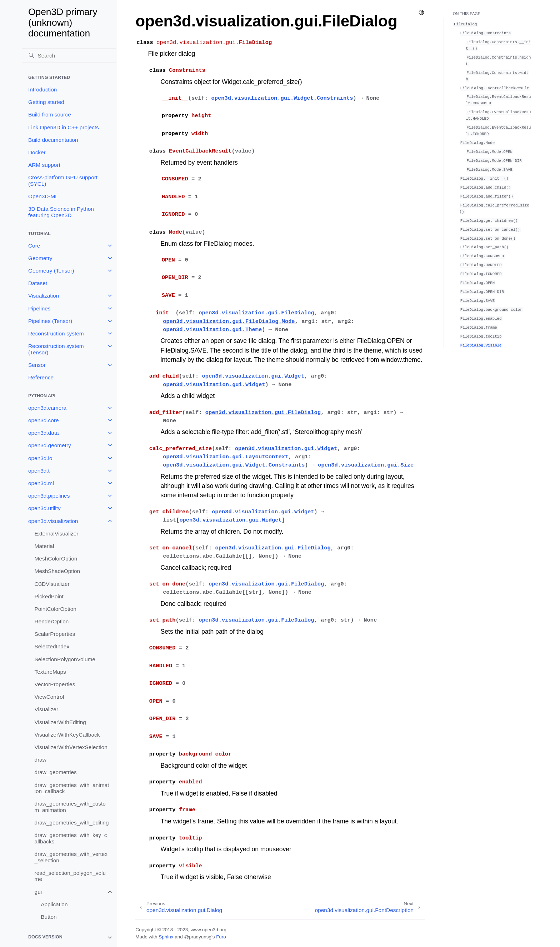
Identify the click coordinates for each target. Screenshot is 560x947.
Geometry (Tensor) (51, 271)
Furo (221, 937)
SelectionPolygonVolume (65, 659)
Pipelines (39, 308)
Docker (37, 152)
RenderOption (52, 621)
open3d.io (40, 458)
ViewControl (49, 697)
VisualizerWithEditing (60, 722)
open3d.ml (41, 483)
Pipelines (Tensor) (50, 321)
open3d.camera (47, 408)
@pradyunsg (198, 937)
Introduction (42, 89)
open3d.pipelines (49, 496)
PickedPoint (49, 596)
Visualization (44, 296)
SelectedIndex (52, 646)
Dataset (38, 283)
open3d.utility (44, 508)
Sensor (37, 365)
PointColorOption (56, 609)
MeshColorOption (56, 559)
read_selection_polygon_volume (70, 876)
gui (38, 892)
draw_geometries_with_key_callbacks (71, 838)
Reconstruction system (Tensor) (56, 349)
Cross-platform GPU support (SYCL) (63, 181)
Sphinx (166, 937)
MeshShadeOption (57, 571)
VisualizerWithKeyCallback (67, 735)
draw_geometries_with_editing (72, 823)
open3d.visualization (53, 521)
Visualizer (46, 709)
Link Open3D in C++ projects (64, 127)
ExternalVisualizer (57, 534)
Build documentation (53, 140)
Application (54, 904)
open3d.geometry (50, 445)
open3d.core (44, 420)
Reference (41, 377)
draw (41, 760)
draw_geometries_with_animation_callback (72, 788)
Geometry (40, 258)
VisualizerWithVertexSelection (71, 747)
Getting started (46, 102)
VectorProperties (55, 684)
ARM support (44, 165)
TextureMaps (50, 672)
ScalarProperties (55, 634)
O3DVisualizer (52, 584)
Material (44, 546)
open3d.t (39, 471)
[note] (69, 938)
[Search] (69, 55)
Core (34, 246)
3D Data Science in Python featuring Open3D (61, 212)
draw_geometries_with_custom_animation (70, 807)
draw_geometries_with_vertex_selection (71, 857)
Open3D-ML (43, 196)
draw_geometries (56, 772)
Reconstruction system (56, 333)
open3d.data (44, 433)
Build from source (50, 114)
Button (49, 917)
